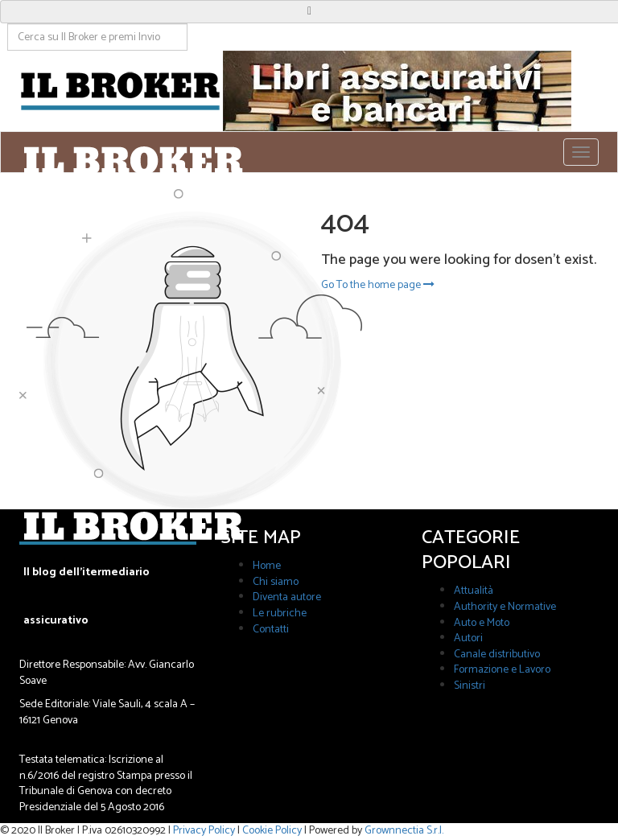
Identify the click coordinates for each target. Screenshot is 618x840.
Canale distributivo (497, 655)
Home (267, 566)
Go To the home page (378, 285)
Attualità (474, 591)
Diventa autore (287, 597)
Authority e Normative (505, 607)
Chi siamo (276, 582)
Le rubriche (280, 614)
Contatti (271, 630)
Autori (468, 638)
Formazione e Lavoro (502, 670)
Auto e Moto (482, 623)
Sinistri (470, 686)
